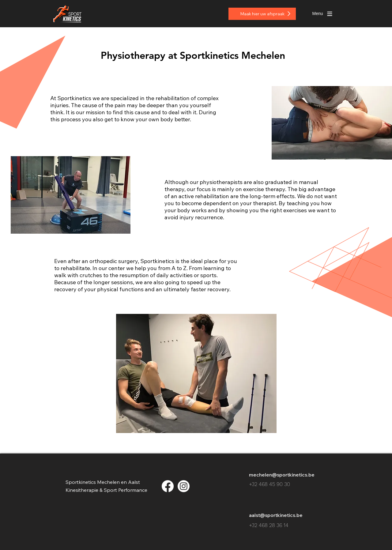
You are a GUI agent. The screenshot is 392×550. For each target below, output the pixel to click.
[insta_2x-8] (184, 486)
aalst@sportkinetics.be (276, 515)
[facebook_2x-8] (168, 486)
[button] (318, 14)
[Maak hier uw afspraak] (262, 14)
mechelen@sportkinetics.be (282, 475)
